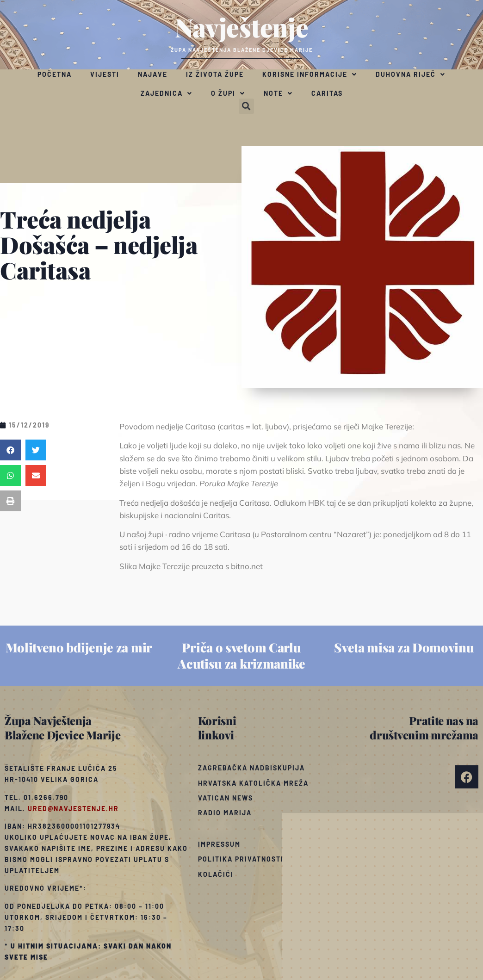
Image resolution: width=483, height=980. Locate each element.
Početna (55, 74)
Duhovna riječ (411, 74)
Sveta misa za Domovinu (404, 647)
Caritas (327, 93)
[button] (246, 106)
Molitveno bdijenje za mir (79, 647)
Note (278, 93)
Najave (153, 74)
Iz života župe (215, 74)
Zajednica (167, 93)
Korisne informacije (310, 74)
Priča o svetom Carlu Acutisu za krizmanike (241, 655)
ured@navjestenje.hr (73, 809)
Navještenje (242, 27)
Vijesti (105, 74)
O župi (228, 93)
